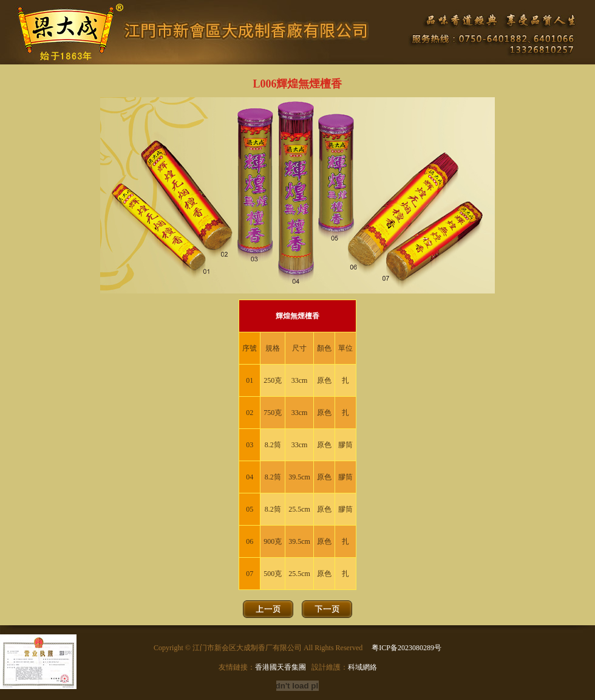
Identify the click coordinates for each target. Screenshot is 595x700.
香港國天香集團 (280, 667)
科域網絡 (362, 667)
